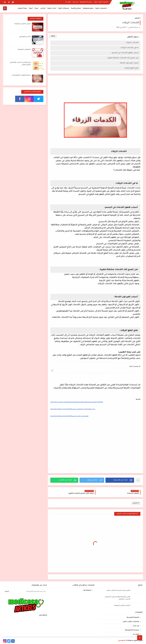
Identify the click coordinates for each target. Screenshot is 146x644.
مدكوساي (122, 641)
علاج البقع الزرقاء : (131, 68)
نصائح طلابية (76, 8)
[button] (120, 480)
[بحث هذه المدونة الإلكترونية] (29, 592)
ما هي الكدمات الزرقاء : (129, 48)
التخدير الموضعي (25, 37)
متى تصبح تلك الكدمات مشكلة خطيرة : (123, 58)
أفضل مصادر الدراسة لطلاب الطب (118, 591)
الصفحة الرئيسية (133, 618)
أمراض (43, 8)
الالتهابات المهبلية (24, 50)
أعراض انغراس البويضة (23, 24)
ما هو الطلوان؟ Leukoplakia (21, 75)
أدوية (31, 8)
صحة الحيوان (22, 8)
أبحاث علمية (52, 8)
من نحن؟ (75, 2)
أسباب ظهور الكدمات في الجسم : (125, 53)
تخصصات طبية (101, 8)
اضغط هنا (87, 590)
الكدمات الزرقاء (132, 43)
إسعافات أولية (64, 8)
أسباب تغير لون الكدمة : (129, 63)
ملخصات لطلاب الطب (101, 2)
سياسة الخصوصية (86, 2)
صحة (36, 8)
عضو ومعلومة (88, 8)
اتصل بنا (68, 2)
